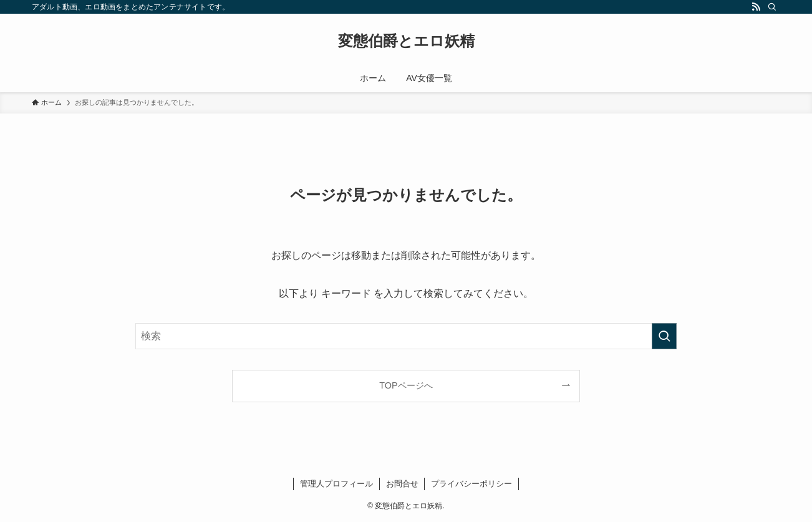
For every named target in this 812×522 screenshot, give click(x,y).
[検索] (772, 7)
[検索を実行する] (664, 336)
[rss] (756, 7)
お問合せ (402, 484)
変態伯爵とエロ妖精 (406, 41)
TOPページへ (406, 385)
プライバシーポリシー (471, 484)
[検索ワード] (406, 336)
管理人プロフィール (336, 484)
